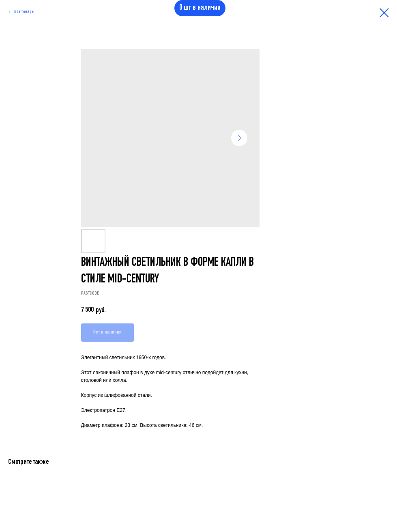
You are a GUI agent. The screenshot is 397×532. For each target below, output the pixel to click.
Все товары (24, 12)
